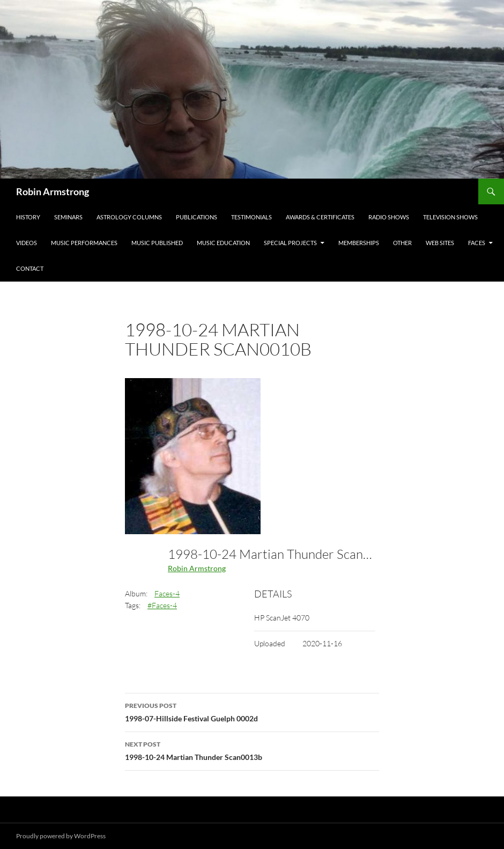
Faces (477, 243)
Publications (197, 217)
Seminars (68, 217)
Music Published (157, 243)
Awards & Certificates (320, 217)
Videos (27, 243)
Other (402, 243)
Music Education (223, 243)
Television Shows (450, 217)
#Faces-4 (162, 605)
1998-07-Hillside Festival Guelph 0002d (252, 711)
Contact (30, 268)
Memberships (359, 243)
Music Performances (84, 243)
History (28, 217)
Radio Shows (389, 217)
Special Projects (290, 243)
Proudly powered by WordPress (61, 836)
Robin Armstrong (53, 191)
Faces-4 (167, 593)
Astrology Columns (129, 217)
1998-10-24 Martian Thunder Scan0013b (252, 750)
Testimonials (251, 217)
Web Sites (440, 243)
